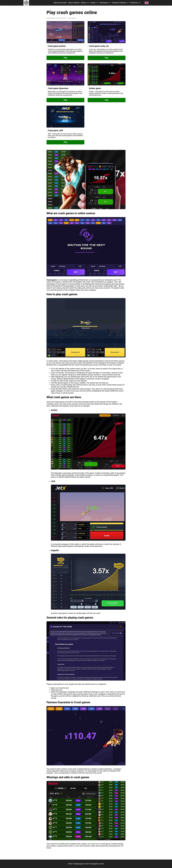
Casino (93, 3)
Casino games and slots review (56, 18)
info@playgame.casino (81, 864)
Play (65, 58)
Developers (104, 3)
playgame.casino (98, 864)
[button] (88, 3)
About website (74, 3)
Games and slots (60, 3)
